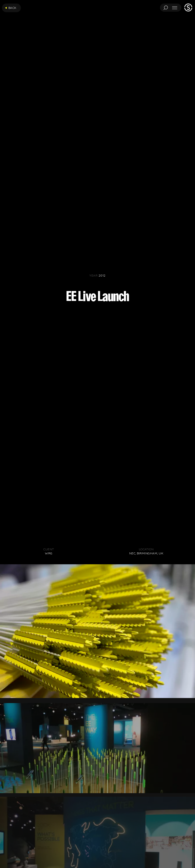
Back (11, 8)
